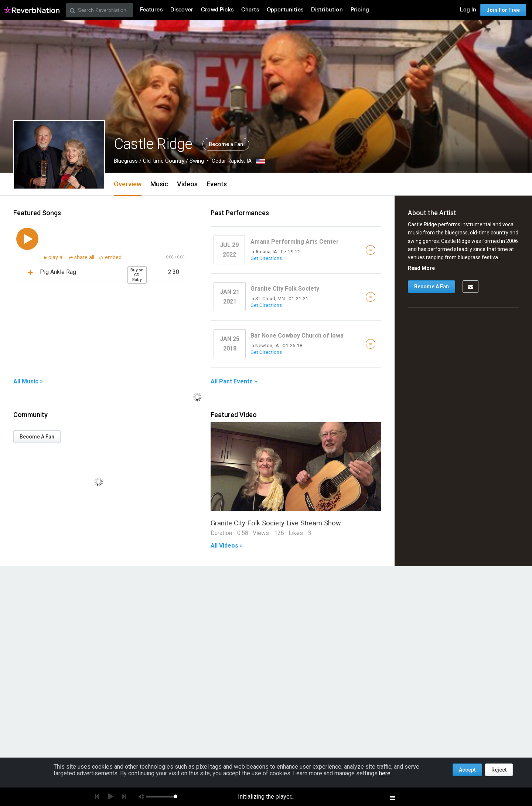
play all (57, 258)
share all (82, 258)
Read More (421, 268)
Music (159, 184)
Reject (499, 770)
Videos (187, 184)
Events (217, 184)
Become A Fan (37, 437)
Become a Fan (226, 144)
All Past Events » (234, 382)
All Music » (28, 382)
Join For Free (503, 10)
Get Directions (266, 258)
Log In (468, 10)
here (385, 773)
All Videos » (227, 546)
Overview (128, 184)
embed (110, 258)
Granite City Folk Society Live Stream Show (276, 523)
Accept (467, 770)
